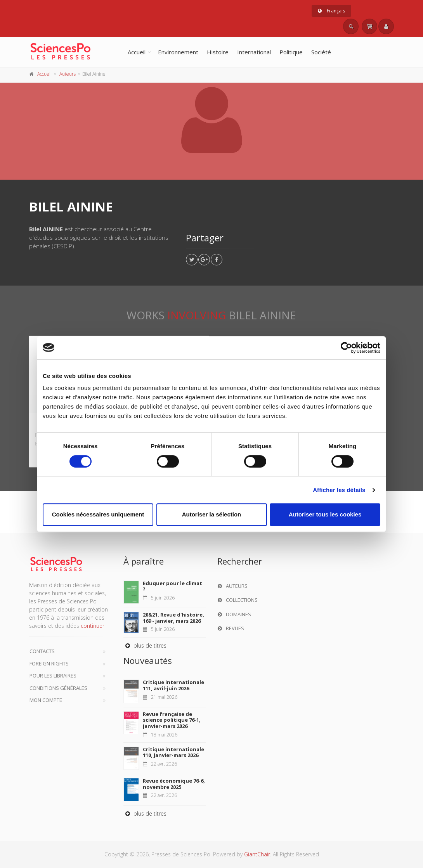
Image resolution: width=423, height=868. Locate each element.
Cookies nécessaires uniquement (98, 514)
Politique (291, 52)
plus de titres (145, 645)
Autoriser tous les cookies (325, 514)
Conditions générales (58, 688)
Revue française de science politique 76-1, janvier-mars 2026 (172, 720)
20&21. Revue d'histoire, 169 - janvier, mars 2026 (173, 618)
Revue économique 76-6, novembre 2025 (174, 784)
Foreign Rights (49, 664)
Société (321, 52)
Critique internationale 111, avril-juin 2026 (173, 685)
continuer (93, 626)
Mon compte (46, 700)
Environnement (178, 52)
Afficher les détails (339, 490)
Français (331, 11)
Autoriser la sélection (212, 514)
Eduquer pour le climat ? (172, 586)
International (254, 52)
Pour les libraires (53, 676)
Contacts (42, 651)
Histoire (218, 52)
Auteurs (68, 74)
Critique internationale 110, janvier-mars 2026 (173, 752)
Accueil (137, 52)
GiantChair (257, 854)
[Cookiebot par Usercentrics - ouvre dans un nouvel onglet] (346, 348)
